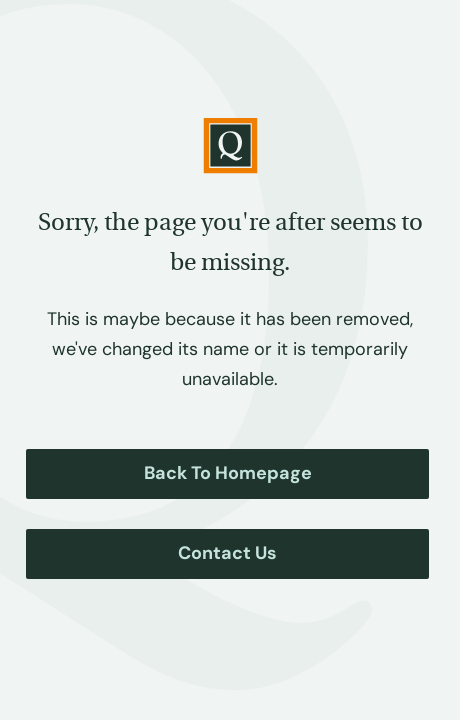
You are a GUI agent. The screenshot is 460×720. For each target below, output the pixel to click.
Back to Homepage (228, 473)
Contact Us (227, 553)
